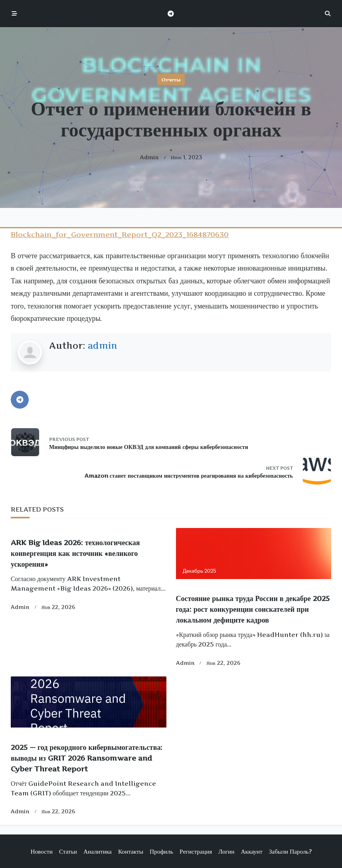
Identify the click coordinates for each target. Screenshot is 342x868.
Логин (226, 851)
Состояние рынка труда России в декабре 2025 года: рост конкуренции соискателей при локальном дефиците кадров (253, 609)
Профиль (161, 851)
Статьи (68, 851)
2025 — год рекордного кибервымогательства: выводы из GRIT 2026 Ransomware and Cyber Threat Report (87, 758)
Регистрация (196, 851)
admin (149, 157)
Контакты (131, 851)
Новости (42, 851)
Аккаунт (251, 851)
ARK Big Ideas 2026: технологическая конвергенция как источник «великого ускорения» (75, 553)
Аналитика (98, 851)
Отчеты (171, 79)
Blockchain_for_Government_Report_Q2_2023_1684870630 (120, 234)
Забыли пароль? (290, 851)
